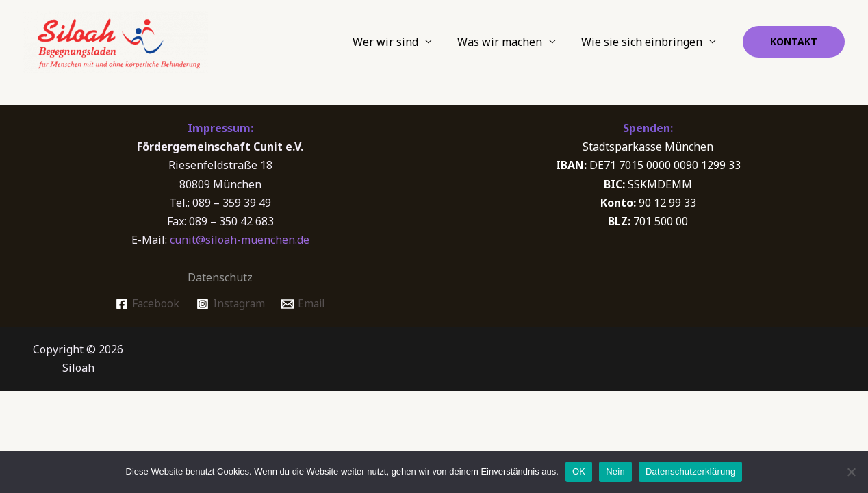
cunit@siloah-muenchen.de (240, 240)
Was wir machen (505, 42)
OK (579, 471)
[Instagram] (230, 304)
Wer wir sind (394, 42)
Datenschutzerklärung (690, 471)
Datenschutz (220, 277)
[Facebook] (145, 304)
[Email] (304, 304)
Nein (615, 471)
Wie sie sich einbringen (644, 42)
